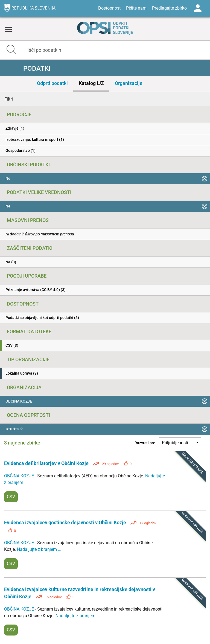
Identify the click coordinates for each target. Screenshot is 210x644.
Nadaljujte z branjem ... (39, 549)
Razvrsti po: (145, 443)
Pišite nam (136, 8)
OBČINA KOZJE (20, 476)
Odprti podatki (52, 83)
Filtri (9, 99)
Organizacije (129, 83)
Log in (198, 8)
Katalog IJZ (91, 83)
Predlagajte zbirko (169, 8)
